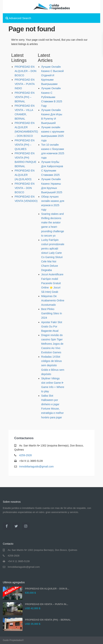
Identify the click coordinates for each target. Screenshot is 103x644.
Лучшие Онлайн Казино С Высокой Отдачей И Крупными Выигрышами (53, 75)
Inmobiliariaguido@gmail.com (36, 467)
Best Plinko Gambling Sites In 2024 (52, 313)
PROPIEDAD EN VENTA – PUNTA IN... (47, 604)
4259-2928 (25, 455)
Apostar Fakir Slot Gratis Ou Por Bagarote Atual (52, 326)
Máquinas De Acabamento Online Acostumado (53, 300)
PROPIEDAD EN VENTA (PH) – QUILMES (25, 145)
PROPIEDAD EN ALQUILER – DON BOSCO (26, 71)
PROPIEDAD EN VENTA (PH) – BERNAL (25, 97)
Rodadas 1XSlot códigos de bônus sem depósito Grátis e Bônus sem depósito (53, 365)
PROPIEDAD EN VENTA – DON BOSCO (25, 188)
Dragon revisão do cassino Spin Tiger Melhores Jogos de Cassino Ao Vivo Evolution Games (52, 344)
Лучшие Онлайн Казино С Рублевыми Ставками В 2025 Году (52, 97)
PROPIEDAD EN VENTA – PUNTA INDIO (25, 84)
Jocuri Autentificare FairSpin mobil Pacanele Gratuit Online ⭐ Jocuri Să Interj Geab (52, 283)
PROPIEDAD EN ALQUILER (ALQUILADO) (25, 175)
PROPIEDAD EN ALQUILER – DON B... (47, 589)
